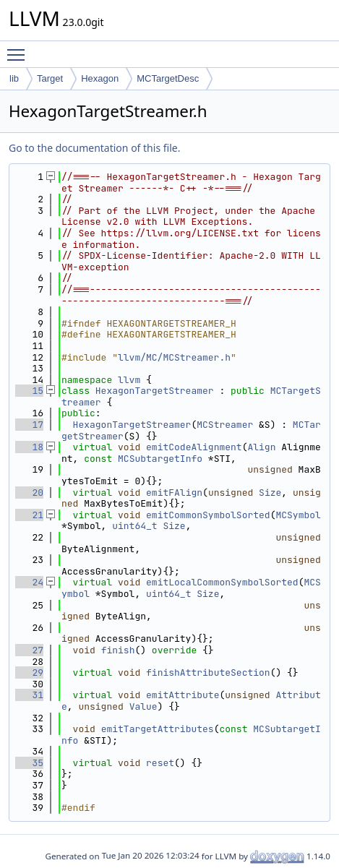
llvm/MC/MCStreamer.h (174, 357)
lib (14, 78)
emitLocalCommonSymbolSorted (222, 582)
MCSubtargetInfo (160, 459)
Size (270, 493)
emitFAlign (174, 493)
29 (29, 673)
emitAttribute (183, 695)
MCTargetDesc (168, 78)
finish (118, 650)
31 (29, 695)
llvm (129, 380)
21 (29, 515)
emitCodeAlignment (194, 447)
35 (29, 763)
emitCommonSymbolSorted (208, 515)
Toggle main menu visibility (20, 48)
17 (29, 425)
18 (29, 447)
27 (29, 650)
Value (143, 706)
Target (50, 78)
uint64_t (134, 526)
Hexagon (100, 78)
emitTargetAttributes (158, 729)
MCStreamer (225, 425)
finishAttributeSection (208, 673)
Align (261, 447)
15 (29, 391)
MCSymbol (298, 515)
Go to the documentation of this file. (94, 148)
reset (160, 763)
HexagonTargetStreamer (155, 391)
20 (29, 493)
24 (29, 582)
